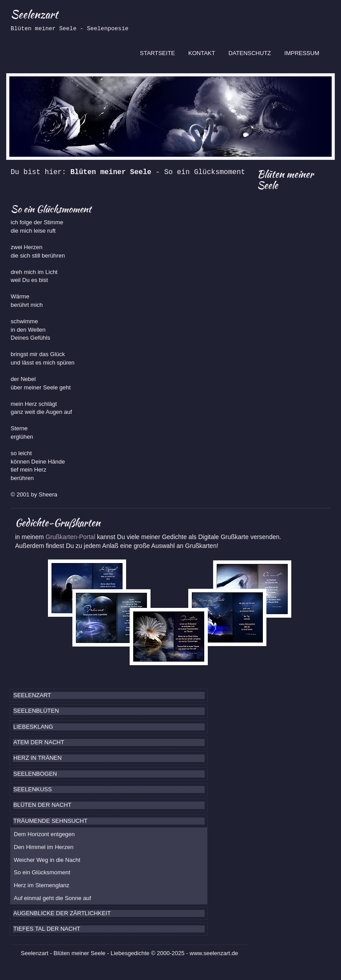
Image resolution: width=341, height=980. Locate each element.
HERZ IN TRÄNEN (38, 758)
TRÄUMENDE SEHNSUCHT (50, 821)
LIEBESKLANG (33, 727)
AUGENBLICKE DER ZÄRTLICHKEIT (62, 913)
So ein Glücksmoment (42, 872)
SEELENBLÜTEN (36, 711)
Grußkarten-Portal (71, 537)
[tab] (109, 695)
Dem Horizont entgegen (44, 834)
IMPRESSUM (302, 53)
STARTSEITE (161, 52)
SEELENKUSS (33, 789)
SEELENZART (32, 695)
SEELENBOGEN (35, 774)
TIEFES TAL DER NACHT (47, 929)
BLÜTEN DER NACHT (42, 805)
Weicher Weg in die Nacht (47, 860)
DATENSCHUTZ (250, 53)
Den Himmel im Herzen (44, 847)
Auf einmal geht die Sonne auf (52, 898)
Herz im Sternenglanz (42, 885)
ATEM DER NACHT (39, 742)
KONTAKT (202, 53)
